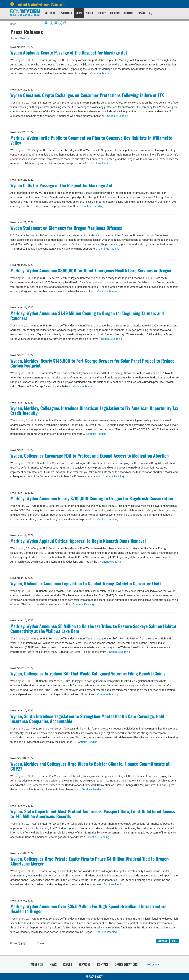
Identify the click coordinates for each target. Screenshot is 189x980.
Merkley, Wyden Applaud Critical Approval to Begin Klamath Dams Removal (78, 541)
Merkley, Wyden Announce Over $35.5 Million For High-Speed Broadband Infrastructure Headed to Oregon (88, 909)
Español (141, 13)
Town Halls (65, 13)
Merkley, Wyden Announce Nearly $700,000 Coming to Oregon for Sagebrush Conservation (92, 498)
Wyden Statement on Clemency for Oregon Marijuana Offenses (66, 228)
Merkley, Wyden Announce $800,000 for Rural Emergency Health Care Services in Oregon (91, 270)
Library (101, 13)
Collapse (25, 38)
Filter (14, 38)
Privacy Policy (94, 976)
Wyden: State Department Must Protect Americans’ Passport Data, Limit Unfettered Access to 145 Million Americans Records (93, 814)
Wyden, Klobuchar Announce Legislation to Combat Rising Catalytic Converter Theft (86, 583)
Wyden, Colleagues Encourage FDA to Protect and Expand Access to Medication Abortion (89, 456)
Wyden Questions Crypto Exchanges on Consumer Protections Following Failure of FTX (87, 95)
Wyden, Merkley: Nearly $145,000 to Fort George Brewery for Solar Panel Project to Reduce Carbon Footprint (92, 363)
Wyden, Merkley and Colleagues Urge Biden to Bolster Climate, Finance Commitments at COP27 (90, 766)
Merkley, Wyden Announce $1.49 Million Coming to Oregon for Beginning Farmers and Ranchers (87, 316)
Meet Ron (50, 13)
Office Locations (126, 964)
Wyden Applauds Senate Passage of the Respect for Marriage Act (69, 53)
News (79, 13)
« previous (162, 941)
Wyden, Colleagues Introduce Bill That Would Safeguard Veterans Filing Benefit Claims (88, 673)
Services (115, 13)
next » (174, 941)
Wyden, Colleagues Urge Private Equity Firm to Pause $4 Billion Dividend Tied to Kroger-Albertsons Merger (90, 861)
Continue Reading (101, 73)
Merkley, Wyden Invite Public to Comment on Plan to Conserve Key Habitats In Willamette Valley (91, 140)
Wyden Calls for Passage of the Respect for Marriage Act (61, 185)
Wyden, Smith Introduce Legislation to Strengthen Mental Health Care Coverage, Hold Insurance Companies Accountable (87, 719)
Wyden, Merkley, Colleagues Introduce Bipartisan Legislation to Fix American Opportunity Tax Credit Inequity (94, 410)
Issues (89, 13)
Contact (128, 13)
